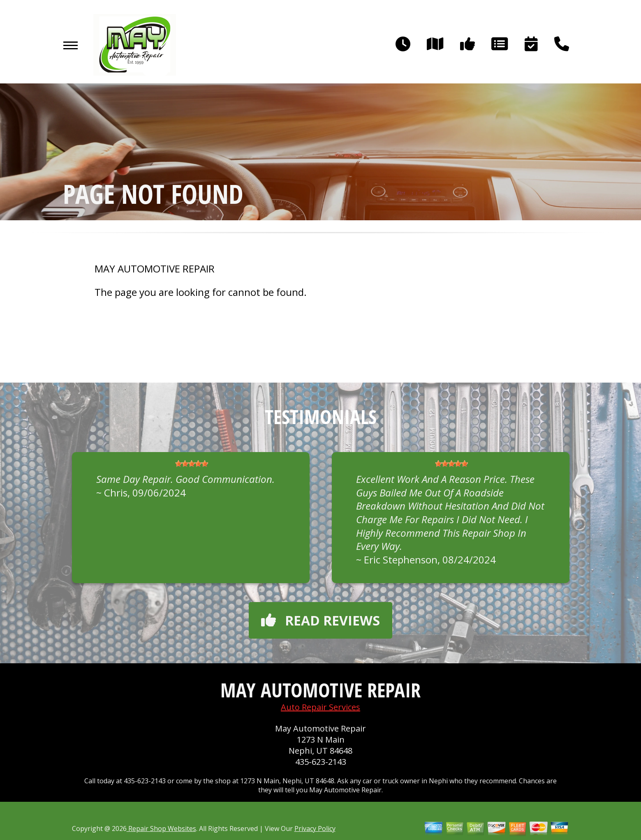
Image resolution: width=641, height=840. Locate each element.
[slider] (192, 464)
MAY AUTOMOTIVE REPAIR (155, 269)
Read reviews (320, 620)
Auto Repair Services (320, 707)
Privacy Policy (315, 828)
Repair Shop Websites (161, 828)
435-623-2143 (321, 762)
